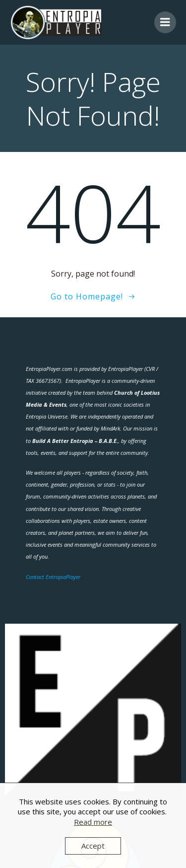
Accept (93, 846)
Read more (93, 822)
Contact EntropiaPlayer (53, 577)
